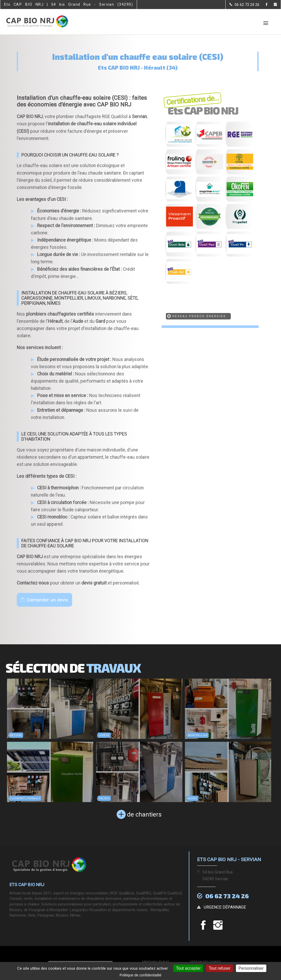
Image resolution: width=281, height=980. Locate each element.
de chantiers (144, 814)
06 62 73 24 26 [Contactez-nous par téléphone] (227, 896)
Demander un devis (48, 600)
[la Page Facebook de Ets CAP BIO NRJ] (263, 5)
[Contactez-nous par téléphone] (244, 5)
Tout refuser (219, 968)
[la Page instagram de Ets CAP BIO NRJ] (272, 5)
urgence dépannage (225, 907)
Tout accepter (188, 968)
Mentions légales (156, 961)
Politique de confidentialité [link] (140, 975)
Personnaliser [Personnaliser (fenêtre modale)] (251, 968)
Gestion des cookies (205, 961)
